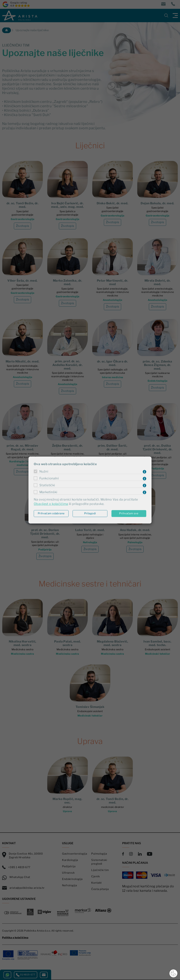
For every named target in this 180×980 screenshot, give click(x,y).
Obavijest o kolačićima (51, 504)
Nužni (44, 471)
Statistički (47, 485)
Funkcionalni (49, 478)
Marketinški (48, 492)
